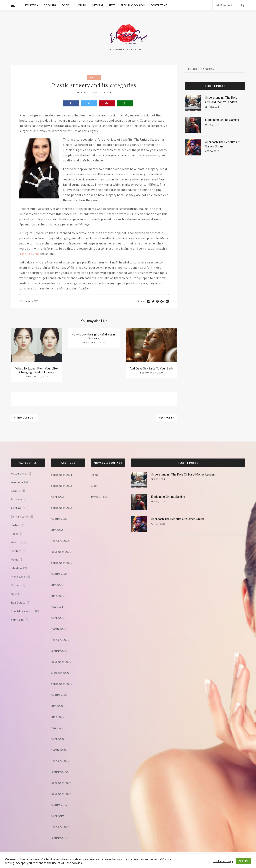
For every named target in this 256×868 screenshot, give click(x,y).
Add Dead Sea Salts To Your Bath (151, 368)
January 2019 (59, 838)
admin (108, 92)
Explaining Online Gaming (222, 120)
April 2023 (57, 497)
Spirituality (18, 620)
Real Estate (18, 602)
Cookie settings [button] (223, 861)
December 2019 (61, 783)
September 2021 (61, 563)
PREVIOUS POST (24, 418)
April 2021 (57, 618)
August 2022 (59, 519)
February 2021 (60, 640)
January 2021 (59, 651)
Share (141, 301)
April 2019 (57, 816)
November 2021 (61, 552)
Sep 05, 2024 (212, 107)
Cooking (50, 5)
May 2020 (57, 728)
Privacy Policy (99, 497)
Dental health (19, 516)
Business (17, 499)
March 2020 (58, 750)
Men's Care (18, 577)
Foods (66, 5)
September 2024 (61, 475)
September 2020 (61, 684)
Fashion (16, 525)
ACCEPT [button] (243, 861)
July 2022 (57, 530)
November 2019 (61, 794)
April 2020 (57, 739)
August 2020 (59, 695)
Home (15, 559)
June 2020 (57, 717)
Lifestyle (16, 568)
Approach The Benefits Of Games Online (178, 519)
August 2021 (59, 574)
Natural (98, 5)
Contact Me (159, 5)
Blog (94, 486)
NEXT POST (167, 418)
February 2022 (60, 541)
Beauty (94, 77)
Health (81, 5)
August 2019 (59, 805)
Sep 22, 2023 (212, 125)
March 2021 (58, 629)
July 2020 (57, 706)
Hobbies (16, 551)
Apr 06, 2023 (212, 151)
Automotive (18, 473)
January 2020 (59, 772)
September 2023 (61, 486)
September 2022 (61, 508)
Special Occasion (133, 5)
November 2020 (61, 662)
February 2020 (60, 761)
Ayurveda (31, 5)
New (112, 5)
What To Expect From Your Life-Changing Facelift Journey (37, 370)
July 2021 (57, 585)
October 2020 (60, 673)
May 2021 (57, 607)
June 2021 (57, 596)
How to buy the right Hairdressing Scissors (94, 336)
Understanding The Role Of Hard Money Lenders (183, 474)
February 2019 (60, 827)
